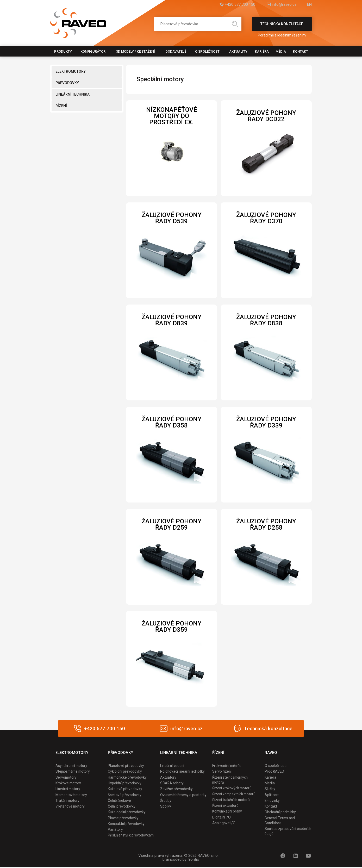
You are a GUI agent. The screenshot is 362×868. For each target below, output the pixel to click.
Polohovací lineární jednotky (183, 772)
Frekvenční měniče (227, 766)
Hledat (235, 24)
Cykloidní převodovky (125, 772)
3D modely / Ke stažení (136, 51)
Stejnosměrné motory (73, 772)
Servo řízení (222, 772)
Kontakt (301, 51)
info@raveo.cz (282, 5)
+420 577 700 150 (235, 5)
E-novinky (273, 801)
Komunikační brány (228, 812)
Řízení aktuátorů (226, 806)
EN (309, 5)
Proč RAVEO (275, 772)
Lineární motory (68, 789)
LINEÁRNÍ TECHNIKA (73, 94)
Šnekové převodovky (125, 795)
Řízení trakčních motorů (232, 800)
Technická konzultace (282, 27)
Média (281, 51)
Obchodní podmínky (281, 813)
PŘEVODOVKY (67, 83)
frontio (193, 860)
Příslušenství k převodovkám (131, 836)
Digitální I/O (222, 818)
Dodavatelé (176, 51)
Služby (270, 789)
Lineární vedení (173, 766)
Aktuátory (168, 777)
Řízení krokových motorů (233, 788)
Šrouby (166, 806)
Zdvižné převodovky (177, 789)
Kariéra (262, 51)
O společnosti (208, 51)
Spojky (166, 812)
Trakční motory (68, 801)
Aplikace (272, 795)
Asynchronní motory (72, 766)
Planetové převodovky (126, 766)
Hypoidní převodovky (125, 783)
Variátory (115, 830)
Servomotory (66, 777)
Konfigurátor (93, 51)
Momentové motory (72, 795)
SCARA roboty (172, 783)
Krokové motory (68, 783)
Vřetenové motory (70, 807)
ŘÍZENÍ (61, 106)
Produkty (63, 51)
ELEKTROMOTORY (71, 71)
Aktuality (238, 51)
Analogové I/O (224, 824)
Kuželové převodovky (125, 789)
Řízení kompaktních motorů (235, 794)
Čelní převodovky (122, 807)
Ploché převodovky (123, 819)
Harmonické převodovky (128, 777)
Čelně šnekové (120, 801)
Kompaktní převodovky (127, 824)
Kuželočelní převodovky (127, 813)
